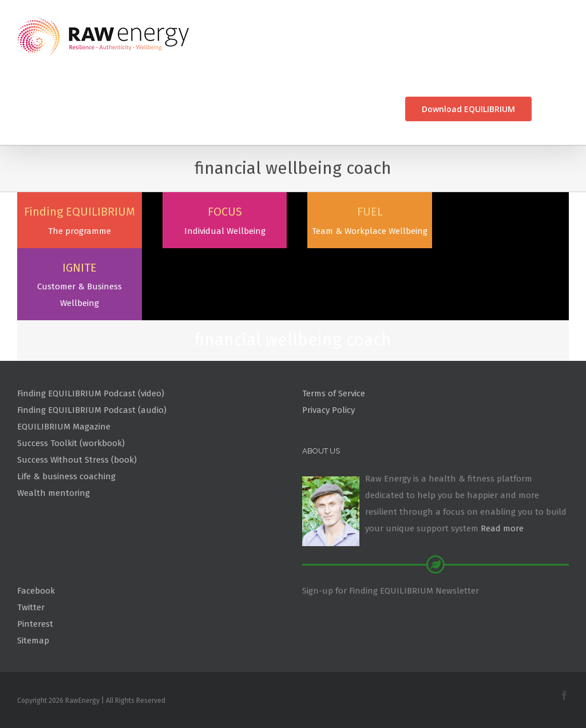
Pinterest (35, 607)
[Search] (550, 109)
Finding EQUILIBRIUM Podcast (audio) (92, 393)
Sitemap (33, 624)
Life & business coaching (66, 460)
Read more (502, 512)
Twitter (31, 591)
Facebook (36, 574)
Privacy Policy (328, 393)
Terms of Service (334, 377)
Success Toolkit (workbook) (71, 427)
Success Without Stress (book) (77, 443)
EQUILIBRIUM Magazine (64, 410)
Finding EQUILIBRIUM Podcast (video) (91, 377)
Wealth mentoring (54, 476)
